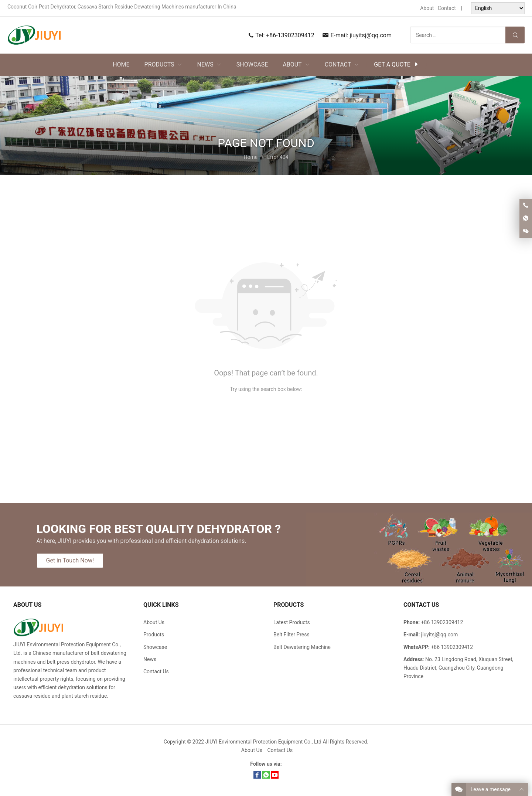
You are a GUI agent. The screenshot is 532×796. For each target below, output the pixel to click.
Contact (447, 8)
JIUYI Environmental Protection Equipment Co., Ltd (264, 742)
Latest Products (292, 622)
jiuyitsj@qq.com (371, 35)
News (150, 659)
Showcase (155, 647)
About (427, 8)
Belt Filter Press (291, 635)
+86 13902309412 (452, 647)
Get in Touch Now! (70, 560)
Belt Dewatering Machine (302, 647)
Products (154, 635)
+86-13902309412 (290, 35)
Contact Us (156, 671)
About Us (154, 622)
